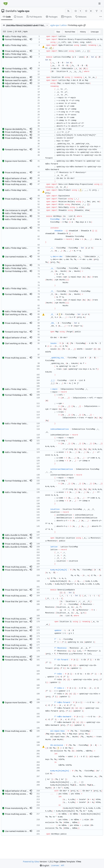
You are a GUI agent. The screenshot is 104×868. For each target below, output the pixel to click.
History (83, 32)
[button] (31, 39)
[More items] (101, 17)
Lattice (64, 25)
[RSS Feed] (68, 11)
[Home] (5, 4)
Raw (58, 32)
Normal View (70, 32)
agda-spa (24, 11)
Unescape (95, 32)
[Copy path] (84, 25)
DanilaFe (11, 11)
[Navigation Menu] (100, 3)
